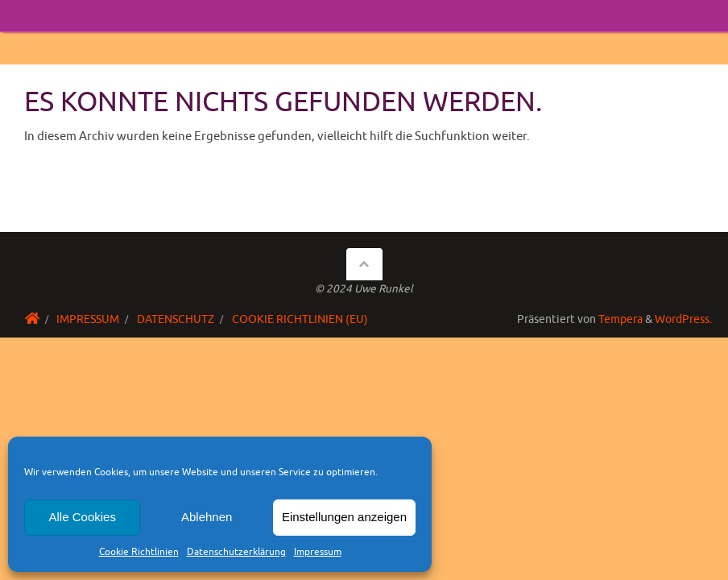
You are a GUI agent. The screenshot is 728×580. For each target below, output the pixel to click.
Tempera (620, 319)
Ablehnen (207, 517)
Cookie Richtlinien (139, 552)
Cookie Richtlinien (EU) (300, 319)
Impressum (318, 552)
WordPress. (683, 319)
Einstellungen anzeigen (344, 517)
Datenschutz (176, 319)
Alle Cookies (83, 517)
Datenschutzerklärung (236, 552)
